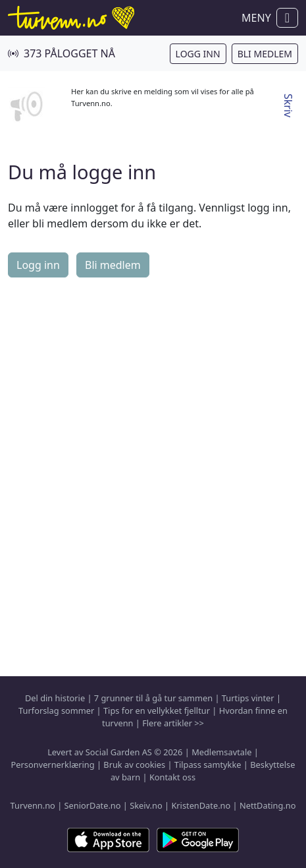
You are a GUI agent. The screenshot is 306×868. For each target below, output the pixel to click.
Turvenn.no (33, 805)
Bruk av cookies (134, 765)
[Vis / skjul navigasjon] (287, 18)
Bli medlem (265, 54)
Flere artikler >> (173, 723)
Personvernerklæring (53, 765)
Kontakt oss (172, 777)
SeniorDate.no (93, 805)
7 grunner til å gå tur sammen (153, 698)
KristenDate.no (201, 805)
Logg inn (198, 54)
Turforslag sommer (56, 710)
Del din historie (55, 698)
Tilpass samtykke (208, 765)
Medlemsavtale (221, 752)
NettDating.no (268, 805)
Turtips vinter (248, 698)
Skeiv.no (146, 805)
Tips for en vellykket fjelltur (157, 710)
